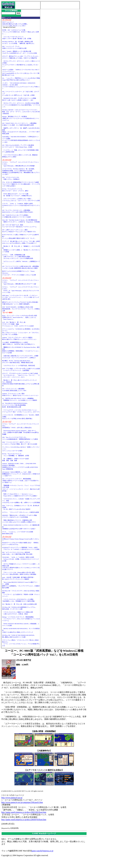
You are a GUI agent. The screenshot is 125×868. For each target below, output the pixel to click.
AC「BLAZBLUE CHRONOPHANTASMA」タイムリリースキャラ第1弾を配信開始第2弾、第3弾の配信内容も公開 (15, 405)
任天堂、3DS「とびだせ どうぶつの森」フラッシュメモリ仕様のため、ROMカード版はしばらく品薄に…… (21, 32)
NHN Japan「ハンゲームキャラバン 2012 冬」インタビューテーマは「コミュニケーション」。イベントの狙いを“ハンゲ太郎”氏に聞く (21, 297)
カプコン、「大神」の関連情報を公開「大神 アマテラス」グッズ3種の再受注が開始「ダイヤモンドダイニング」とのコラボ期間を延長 (18, 257)
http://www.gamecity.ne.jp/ (12, 798)
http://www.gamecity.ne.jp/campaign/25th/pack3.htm (22, 802)
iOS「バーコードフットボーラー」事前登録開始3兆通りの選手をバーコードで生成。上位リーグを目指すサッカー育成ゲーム (21, 481)
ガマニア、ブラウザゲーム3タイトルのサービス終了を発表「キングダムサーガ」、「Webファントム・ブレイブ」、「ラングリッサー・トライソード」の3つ (21, 375)
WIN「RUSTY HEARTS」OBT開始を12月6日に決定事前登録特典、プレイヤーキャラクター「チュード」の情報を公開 (21, 309)
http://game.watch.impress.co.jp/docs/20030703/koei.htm (24, 820)
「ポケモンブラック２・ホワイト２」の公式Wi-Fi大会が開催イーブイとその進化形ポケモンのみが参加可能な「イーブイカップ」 (21, 105)
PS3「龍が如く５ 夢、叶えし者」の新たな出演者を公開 (19, 604)
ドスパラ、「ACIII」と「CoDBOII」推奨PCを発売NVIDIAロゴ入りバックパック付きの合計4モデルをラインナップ (21, 205)
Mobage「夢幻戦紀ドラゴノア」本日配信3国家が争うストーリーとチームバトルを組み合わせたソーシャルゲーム (21, 118)
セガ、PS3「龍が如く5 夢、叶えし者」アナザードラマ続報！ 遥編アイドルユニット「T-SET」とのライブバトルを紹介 (18, 324)
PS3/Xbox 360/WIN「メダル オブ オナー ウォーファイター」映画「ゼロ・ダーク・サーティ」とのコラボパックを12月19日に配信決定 (21, 112)
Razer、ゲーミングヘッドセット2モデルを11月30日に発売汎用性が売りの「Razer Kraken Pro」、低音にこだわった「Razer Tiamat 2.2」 (20, 317)
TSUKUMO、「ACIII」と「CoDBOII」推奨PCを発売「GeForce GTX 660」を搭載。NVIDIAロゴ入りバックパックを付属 (21, 559)
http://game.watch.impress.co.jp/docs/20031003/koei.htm (24, 812)
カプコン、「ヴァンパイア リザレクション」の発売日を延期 (21, 512)
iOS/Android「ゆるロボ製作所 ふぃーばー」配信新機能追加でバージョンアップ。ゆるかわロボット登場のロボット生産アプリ (21, 474)
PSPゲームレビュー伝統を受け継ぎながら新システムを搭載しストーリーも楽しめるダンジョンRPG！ (15, 24)
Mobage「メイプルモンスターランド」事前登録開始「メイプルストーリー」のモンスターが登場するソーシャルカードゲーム (21, 619)
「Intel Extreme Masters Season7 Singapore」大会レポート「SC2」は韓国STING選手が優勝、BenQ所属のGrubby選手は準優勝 (21, 432)
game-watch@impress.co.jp (42, 851)
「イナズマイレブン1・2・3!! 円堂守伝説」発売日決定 (19, 366)
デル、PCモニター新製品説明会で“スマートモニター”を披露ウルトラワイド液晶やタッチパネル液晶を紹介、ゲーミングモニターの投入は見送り (21, 184)
